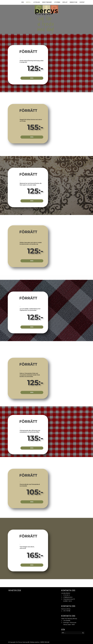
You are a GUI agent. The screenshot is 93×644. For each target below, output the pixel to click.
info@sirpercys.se (68, 597)
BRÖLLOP (65, 2)
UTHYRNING (57, 2)
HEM (23, 2)
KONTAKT (82, 2)
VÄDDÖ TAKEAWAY (47, 2)
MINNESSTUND (74, 2)
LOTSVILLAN (37, 2)
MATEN (28, 2)
